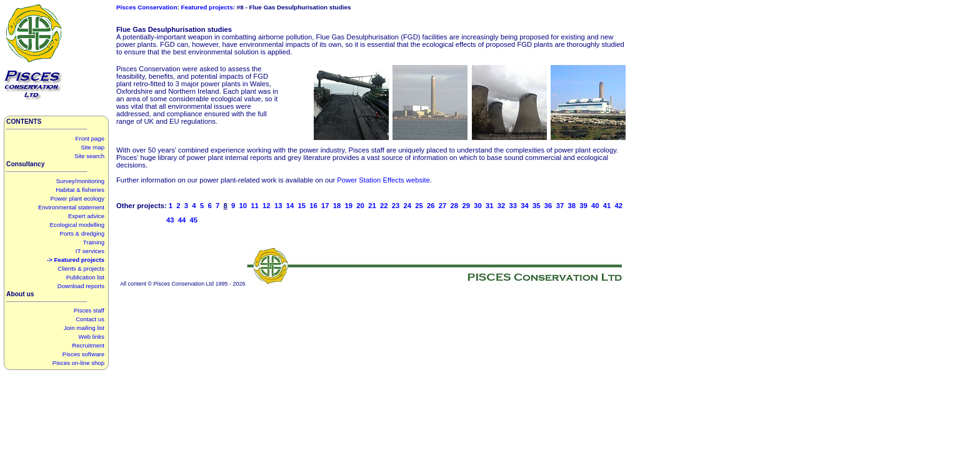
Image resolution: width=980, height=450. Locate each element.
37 (560, 206)
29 (466, 206)
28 (455, 206)
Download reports (81, 286)
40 (595, 206)
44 (182, 220)
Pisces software (83, 354)
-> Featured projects (76, 260)
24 (407, 206)
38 (572, 206)
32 (502, 206)
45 (194, 220)
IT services (90, 251)
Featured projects (207, 7)
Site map (92, 147)
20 (360, 206)
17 (325, 206)
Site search (89, 156)
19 (349, 206)
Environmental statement (71, 207)
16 (313, 206)
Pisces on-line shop (78, 363)
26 (431, 206)
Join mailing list (84, 328)
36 (548, 206)
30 (478, 206)
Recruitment (88, 345)
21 (372, 206)
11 (255, 206)
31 (490, 206)
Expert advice (86, 216)
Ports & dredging (82, 233)
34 (525, 206)
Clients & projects (81, 268)
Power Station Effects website (383, 180)
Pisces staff (89, 310)
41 (607, 206)
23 (396, 206)
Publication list (85, 277)
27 (443, 206)
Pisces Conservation (147, 7)
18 (337, 206)
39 (583, 206)
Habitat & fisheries (80, 190)
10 (243, 206)
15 (302, 206)
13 (278, 206)
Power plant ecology (77, 198)
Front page (90, 138)
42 (619, 206)
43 (170, 220)
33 (513, 206)
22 (384, 206)
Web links (92, 337)
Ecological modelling (77, 225)
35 (537, 206)
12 (267, 206)
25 (419, 206)
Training (94, 242)
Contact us (90, 319)
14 (290, 206)
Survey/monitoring (80, 181)
